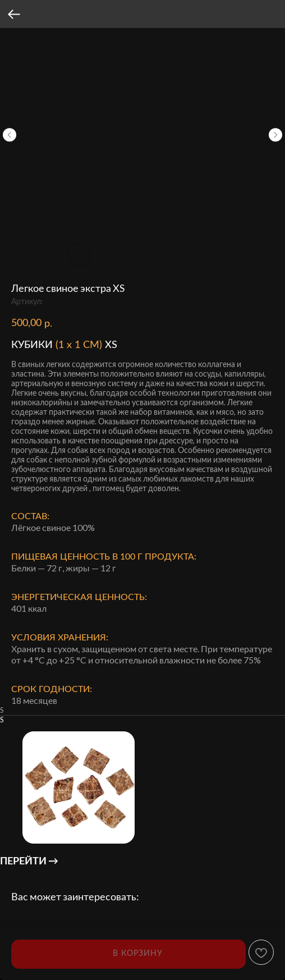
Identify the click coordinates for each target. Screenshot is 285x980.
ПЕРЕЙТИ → (29, 860)
